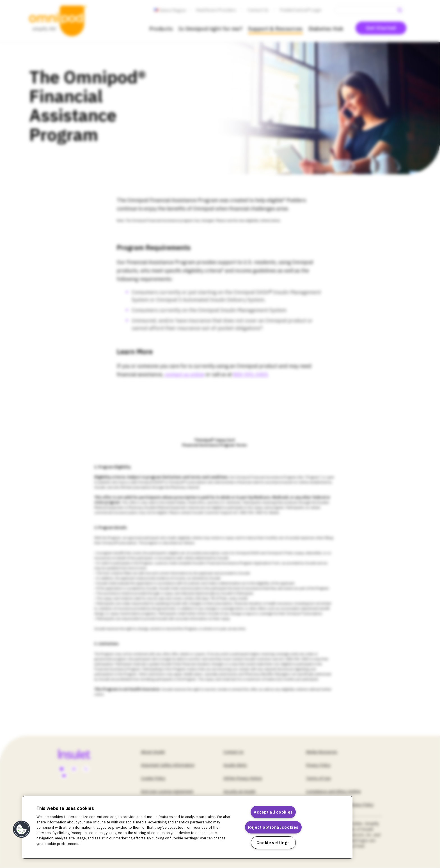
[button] (22, 829)
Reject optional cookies (273, 827)
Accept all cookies (273, 812)
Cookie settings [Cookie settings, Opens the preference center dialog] (273, 843)
